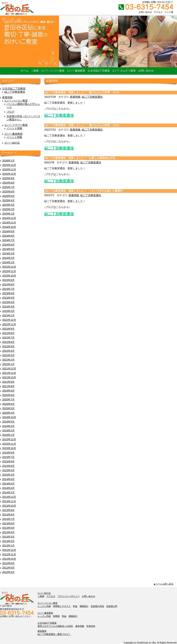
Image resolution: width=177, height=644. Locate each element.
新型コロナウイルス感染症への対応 (55, 626)
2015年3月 (8, 475)
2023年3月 (8, 307)
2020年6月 (8, 404)
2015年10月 (9, 448)
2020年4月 (8, 413)
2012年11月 (9, 554)
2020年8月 (8, 395)
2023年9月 (8, 280)
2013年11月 (9, 501)
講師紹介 (84, 606)
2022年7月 (8, 338)
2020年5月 (8, 408)
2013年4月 (8, 532)
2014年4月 (8, 488)
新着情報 (7, 97)
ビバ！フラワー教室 (16, 125)
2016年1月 (8, 435)
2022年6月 (8, 342)
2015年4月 (8, 470)
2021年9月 (8, 382)
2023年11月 (9, 271)
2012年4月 (8, 572)
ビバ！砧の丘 (12, 143)
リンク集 (169, 12)
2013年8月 (8, 515)
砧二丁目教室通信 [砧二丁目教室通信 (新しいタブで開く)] (59, 181)
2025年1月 (8, 214)
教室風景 (42, 631)
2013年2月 (8, 541)
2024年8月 (8, 236)
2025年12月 (9, 165)
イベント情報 (14, 128)
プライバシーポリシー (69, 596)
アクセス (158, 12)
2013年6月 (8, 523)
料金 (75, 606)
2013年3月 (8, 537)
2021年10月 (9, 377)
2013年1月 (8, 546)
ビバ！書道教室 (76, 71)
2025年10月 (9, 174)
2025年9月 (8, 178)
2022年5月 (8, 346)
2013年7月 (8, 519)
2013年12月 (9, 497)
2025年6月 (8, 192)
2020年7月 (8, 400)
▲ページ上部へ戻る (163, 584)
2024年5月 (8, 249)
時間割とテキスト (62, 606)
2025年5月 (8, 196)
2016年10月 (9, 417)
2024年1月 (8, 262)
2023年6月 (8, 293)
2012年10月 (9, 559)
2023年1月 (8, 315)
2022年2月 (8, 360)
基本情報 (80, 626)
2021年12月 (9, 369)
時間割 (56, 616)
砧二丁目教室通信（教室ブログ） (54, 634)
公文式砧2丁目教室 (99, 71)
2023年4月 (8, 302)
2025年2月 (8, 209)
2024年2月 (8, 258)
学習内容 (91, 626)
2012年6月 (8, 563)
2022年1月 (8, 364)
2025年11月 (9, 169)
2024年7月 (8, 240)
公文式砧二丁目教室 (14, 88)
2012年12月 (9, 550)
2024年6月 (8, 245)
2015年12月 (9, 439)
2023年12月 (9, 267)
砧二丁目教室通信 (15, 92)
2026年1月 (8, 161)
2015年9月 (8, 453)
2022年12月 (9, 320)
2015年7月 (8, 457)
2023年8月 (8, 284)
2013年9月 (8, 510)
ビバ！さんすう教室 (124, 71)
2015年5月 (8, 466)
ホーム (25, 71)
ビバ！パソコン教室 (53, 71)
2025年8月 (8, 183)
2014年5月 (8, 484)
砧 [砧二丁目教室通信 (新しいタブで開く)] (46, 115)
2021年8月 (8, 386)
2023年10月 (9, 276)
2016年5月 (8, 422)
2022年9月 (8, 329)
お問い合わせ (145, 12)
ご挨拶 (35, 71)
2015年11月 (9, 444)
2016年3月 (8, 426)
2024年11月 (9, 223)
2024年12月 (9, 218)
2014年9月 (8, 479)
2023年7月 (8, 289)
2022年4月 (8, 351)
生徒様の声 (112, 606)
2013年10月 (9, 506)
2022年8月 (8, 333)
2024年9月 (8, 231)
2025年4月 (8, 200)
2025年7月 (8, 187)
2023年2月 (8, 311)
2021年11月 (9, 373)
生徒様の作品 (97, 606)
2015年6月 (8, 461)
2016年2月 (8, 431)
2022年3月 (8, 355)
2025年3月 (8, 205)
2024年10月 (9, 227)
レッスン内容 (44, 606)
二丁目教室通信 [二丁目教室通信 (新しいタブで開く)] (61, 115)
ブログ (11, 112)
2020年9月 (8, 391)
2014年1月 (8, 492)
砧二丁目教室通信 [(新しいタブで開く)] (59, 148)
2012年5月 (8, 568)
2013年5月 (8, 528)
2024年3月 (8, 254)
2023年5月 (8, 298)
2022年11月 (9, 324)
